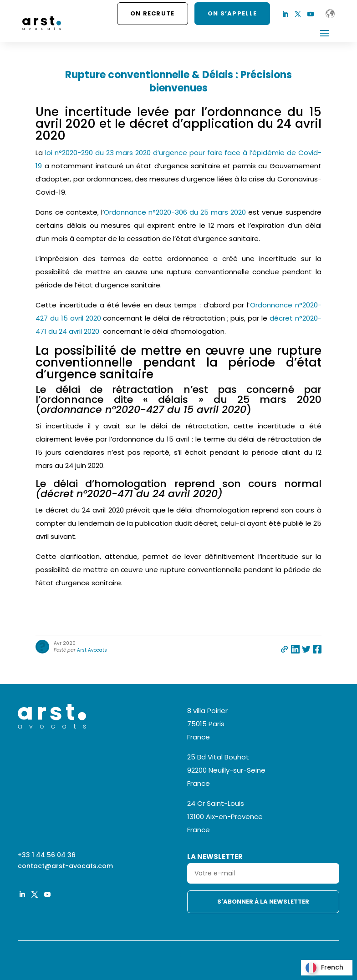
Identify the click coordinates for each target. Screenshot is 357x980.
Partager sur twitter (306, 649)
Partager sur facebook (317, 649)
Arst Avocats (92, 650)
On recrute (153, 13)
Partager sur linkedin (295, 649)
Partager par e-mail (284, 649)
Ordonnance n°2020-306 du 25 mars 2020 (176, 212)
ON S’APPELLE (232, 13)
